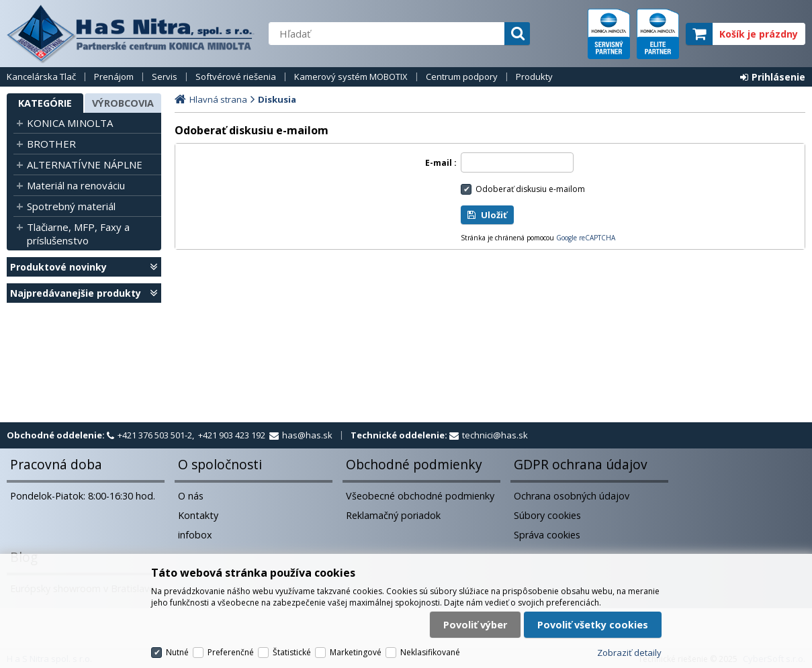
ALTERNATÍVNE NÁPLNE (85, 164)
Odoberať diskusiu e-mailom (530, 189)
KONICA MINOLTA (70, 123)
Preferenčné (231, 652)
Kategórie (45, 103)
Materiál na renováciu (76, 185)
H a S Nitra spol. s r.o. (131, 34)
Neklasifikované (430, 652)
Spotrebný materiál (71, 206)
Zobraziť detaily (629, 653)
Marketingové (356, 652)
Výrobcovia (123, 103)
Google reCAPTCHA (586, 238)
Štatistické (292, 652)
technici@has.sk (495, 435)
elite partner (658, 34)
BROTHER (51, 144)
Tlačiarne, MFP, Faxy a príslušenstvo (78, 234)
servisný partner (609, 34)
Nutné (177, 652)
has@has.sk (307, 435)
